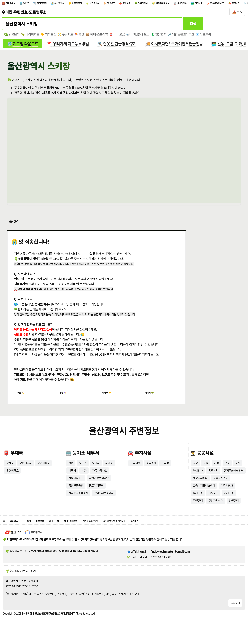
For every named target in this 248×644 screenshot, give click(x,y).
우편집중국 (44, 467)
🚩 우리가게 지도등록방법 (69, 46)
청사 (238, 467)
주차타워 (136, 467)
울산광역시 (236, 4)
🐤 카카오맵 (49, 36)
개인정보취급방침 (114, 527)
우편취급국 (26, 467)
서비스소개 (67, 527)
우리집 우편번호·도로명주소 (24, 14)
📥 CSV (237, 14)
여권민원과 (227, 490)
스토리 (34, 527)
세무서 (72, 475)
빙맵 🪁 (64, 396)
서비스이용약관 (88, 527)
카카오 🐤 (108, 396)
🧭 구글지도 (66, 36)
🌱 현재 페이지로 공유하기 (21, 577)
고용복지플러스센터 (204, 490)
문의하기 (173, 527)
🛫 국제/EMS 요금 (139, 36)
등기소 (83, 467)
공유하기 (235, 610)
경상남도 (144, 4)
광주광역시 (185, 4)
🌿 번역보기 (12, 36)
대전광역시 (122, 4)
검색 (193, 25)
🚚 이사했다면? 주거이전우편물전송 (176, 46)
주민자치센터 (216, 505)
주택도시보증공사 (104, 498)
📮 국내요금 (118, 36)
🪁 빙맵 (80, 36)
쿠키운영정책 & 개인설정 (146, 527)
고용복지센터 (221, 483)
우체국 (10, 467)
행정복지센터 (200, 483)
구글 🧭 (22, 396)
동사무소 (198, 498)
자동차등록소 (76, 483)
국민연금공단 (76, 490)
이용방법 (49, 527)
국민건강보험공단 (99, 483)
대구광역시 (99, 4)
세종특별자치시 (211, 4)
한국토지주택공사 (78, 498)
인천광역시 (54, 4)
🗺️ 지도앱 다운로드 (23, 46)
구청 (227, 467)
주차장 (166, 467)
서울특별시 (14, 4)
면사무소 (229, 498)
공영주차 (151, 467)
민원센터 (234, 505)
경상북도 (164, 4)
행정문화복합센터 (234, 475)
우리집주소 (18, 527)
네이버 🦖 (151, 396)
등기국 (96, 467)
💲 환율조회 (160, 36)
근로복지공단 (97, 490)
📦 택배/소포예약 (97, 36)
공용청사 (213, 475)
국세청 (109, 467)
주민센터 (198, 505)
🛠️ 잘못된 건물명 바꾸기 (118, 46)
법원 (71, 467)
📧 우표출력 (205, 36)
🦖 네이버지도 (30, 36)
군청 (217, 467)
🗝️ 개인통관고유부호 (182, 36)
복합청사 (198, 475)
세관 (84, 475)
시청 (195, 467)
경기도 (34, 4)
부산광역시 (77, 4)
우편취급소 (12, 475)
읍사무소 (213, 498)
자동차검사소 (100, 475)
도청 (206, 467)
